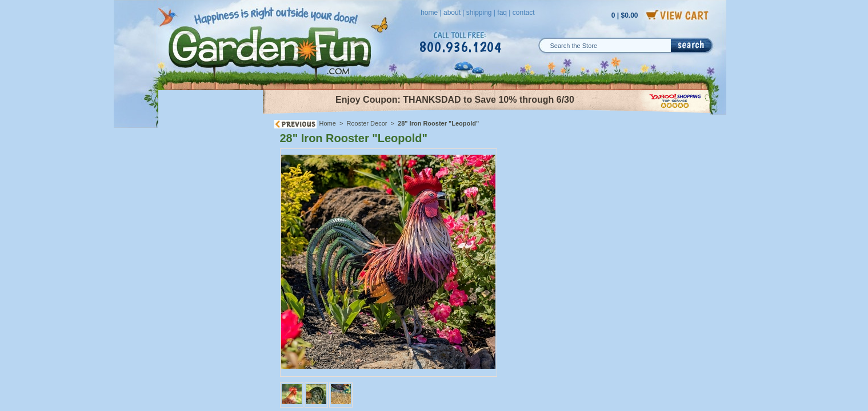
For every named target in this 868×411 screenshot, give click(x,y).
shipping (479, 13)
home (429, 13)
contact (524, 13)
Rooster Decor (367, 123)
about (452, 13)
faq (502, 13)
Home (328, 123)
